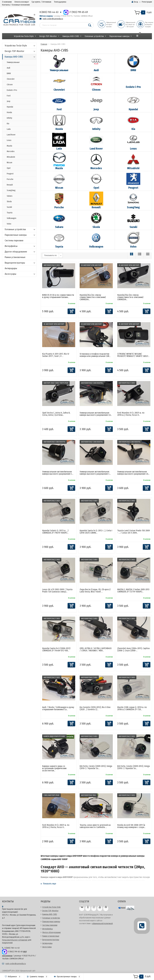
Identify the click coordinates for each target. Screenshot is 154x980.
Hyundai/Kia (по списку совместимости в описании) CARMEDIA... (93, 297)
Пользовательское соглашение (15, 940)
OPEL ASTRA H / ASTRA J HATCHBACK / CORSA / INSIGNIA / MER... (96, 649)
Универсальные (13, 62)
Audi (8, 68)
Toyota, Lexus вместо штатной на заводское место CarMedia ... (95, 826)
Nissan (10, 163)
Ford (9, 96)
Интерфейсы (20, 246)
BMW (9, 73)
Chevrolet (11, 79)
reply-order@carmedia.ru (53, 19)
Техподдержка (60, 2)
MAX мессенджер (46, 16)
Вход (135, 2)
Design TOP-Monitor (48, 36)
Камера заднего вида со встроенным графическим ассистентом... (54, 768)
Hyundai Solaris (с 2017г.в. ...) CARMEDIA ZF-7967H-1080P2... (55, 532)
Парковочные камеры (119, 36)
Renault (10, 185)
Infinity (9, 118)
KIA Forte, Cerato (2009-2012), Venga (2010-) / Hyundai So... (96, 767)
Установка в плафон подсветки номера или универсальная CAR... (95, 355)
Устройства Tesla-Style (24, 36)
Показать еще (48, 884)
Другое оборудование (20, 252)
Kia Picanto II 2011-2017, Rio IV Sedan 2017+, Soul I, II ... (56, 355)
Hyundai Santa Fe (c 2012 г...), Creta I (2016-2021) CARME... (96, 532)
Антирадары (11, 268)
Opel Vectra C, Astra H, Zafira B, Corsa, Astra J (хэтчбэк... (56, 414)
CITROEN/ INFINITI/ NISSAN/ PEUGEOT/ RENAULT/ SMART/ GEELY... (133, 355)
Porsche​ (10, 179)
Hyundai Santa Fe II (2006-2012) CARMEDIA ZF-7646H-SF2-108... (56, 649)
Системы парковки (14, 241)
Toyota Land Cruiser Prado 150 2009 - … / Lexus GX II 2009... (133, 532)
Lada (9, 129)
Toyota (10, 213)
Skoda (9, 202)
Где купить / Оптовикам (41, 2)
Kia (8, 124)
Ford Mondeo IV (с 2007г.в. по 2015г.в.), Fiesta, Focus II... (131, 414)
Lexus (9, 140)
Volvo (9, 224)
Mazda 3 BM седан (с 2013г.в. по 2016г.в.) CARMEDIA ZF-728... (132, 708)
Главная (44, 44)
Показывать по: (51, 255)
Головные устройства (94, 36)
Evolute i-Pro (12, 90)
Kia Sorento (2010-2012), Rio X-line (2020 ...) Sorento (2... (95, 708)
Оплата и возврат (22, 2)
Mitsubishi (11, 157)
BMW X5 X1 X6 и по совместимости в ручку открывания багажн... (58, 296)
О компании (7, 2)
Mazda (9, 146)
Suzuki (9, 207)
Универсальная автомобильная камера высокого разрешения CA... (96, 414)
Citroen (10, 85)
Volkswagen (12, 218)
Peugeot (10, 174)
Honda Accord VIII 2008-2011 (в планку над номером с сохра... (131, 826)
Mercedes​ (11, 151)
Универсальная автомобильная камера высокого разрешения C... (58, 473)
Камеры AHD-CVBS (71, 36)
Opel (9, 168)
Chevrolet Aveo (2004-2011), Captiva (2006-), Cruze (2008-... (133, 649)
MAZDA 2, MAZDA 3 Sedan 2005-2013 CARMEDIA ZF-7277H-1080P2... (133, 591)
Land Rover (11, 135)
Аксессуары (20, 274)
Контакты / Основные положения (16, 5)
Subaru (10, 196)
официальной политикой (102, 924)
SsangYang (11, 190)
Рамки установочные (15, 257)
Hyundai (10, 107)
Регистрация (147, 2)
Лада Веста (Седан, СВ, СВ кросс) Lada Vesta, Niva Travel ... (95, 591)
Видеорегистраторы (20, 263)
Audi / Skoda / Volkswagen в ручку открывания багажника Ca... (58, 708)
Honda (9, 112)
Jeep (9, 101)
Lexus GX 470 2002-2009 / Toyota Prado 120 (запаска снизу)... (57, 591)
